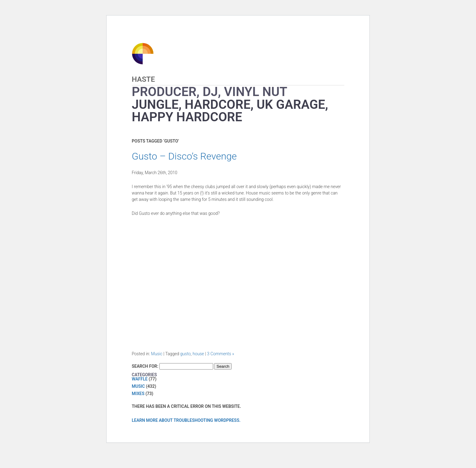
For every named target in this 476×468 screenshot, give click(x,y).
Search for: (145, 366)
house (198, 354)
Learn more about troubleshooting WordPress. (186, 420)
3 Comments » (221, 354)
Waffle (140, 379)
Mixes (138, 394)
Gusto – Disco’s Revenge (184, 156)
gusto (186, 354)
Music (157, 354)
